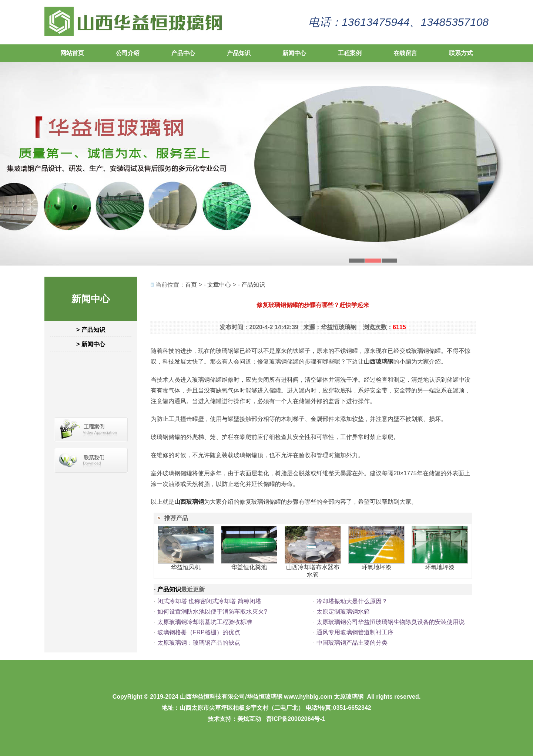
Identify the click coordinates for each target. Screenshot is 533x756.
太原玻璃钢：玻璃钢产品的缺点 (199, 643)
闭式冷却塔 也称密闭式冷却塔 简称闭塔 (209, 601)
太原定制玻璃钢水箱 (343, 612)
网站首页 (72, 53)
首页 (191, 285)
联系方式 (461, 53)
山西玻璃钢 (379, 362)
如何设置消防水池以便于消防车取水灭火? (212, 612)
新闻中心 (294, 53)
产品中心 (183, 53)
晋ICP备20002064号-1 (296, 719)
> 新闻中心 (91, 344)
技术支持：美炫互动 (234, 719)
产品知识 (239, 53)
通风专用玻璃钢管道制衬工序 (355, 632)
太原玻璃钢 (349, 697)
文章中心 (219, 285)
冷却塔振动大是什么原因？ (352, 601)
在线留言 (405, 53)
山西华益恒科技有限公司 (212, 697)
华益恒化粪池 (249, 567)
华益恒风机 (186, 567)
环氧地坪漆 (376, 567)
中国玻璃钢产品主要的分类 (352, 643)
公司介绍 (128, 53)
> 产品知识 (91, 330)
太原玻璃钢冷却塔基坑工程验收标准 (205, 622)
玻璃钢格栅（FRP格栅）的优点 (199, 632)
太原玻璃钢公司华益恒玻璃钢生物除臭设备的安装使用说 (390, 622)
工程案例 (350, 53)
